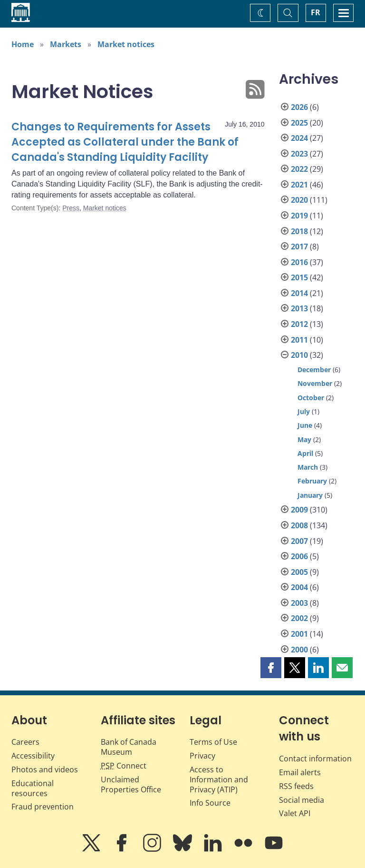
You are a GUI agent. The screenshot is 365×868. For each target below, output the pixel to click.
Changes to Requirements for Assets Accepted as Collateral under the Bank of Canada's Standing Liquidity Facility (125, 142)
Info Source (210, 803)
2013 (299, 308)
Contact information (315, 759)
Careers (25, 742)
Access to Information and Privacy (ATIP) (219, 779)
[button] (271, 668)
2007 (299, 541)
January (310, 495)
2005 (299, 572)
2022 (299, 169)
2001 (299, 634)
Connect (124, 766)
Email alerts (300, 772)
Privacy (202, 756)
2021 (299, 185)
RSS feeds (296, 786)
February (312, 481)
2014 (299, 293)
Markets (66, 44)
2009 (299, 510)
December (314, 370)
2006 (299, 556)
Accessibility (33, 756)
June (305, 425)
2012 (299, 324)
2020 (299, 200)
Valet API (295, 813)
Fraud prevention (43, 807)
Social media (302, 800)
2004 (299, 587)
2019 (299, 216)
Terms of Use (213, 742)
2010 (299, 355)
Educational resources (33, 788)
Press (71, 208)
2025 (299, 123)
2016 (299, 262)
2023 (299, 154)
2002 (299, 618)
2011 (299, 340)
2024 (299, 138)
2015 (299, 277)
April (305, 453)
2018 (299, 231)
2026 (299, 107)
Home (23, 44)
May (304, 439)
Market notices (126, 44)
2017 (299, 247)
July (304, 411)
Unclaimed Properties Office (131, 784)
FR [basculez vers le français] (316, 12)
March (308, 467)
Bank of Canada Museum (129, 747)
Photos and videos (45, 769)
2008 (299, 525)
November (315, 383)
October (311, 398)
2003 (299, 603)
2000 (299, 650)
